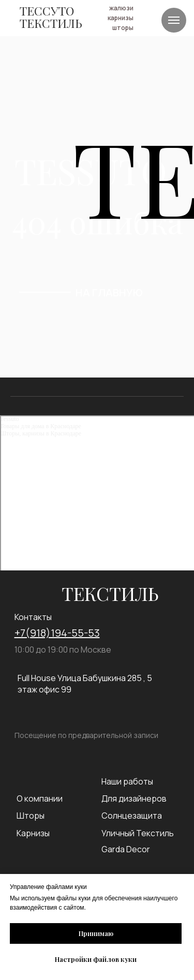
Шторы (31, 816)
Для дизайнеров (134, 798)
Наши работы (127, 781)
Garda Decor (126, 849)
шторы (123, 28)
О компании (40, 798)
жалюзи (121, 8)
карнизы (121, 18)
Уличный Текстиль (138, 833)
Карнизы (33, 833)
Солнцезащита (132, 816)
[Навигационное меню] (174, 20)
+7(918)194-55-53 (57, 633)
